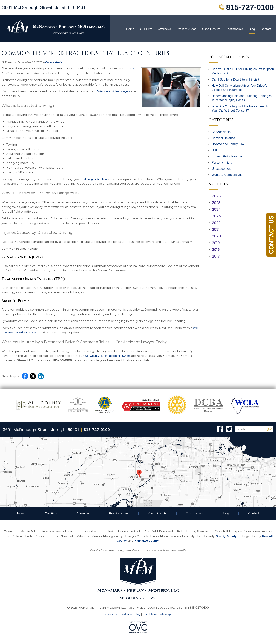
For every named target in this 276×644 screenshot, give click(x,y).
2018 (214, 250)
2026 (215, 196)
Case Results (211, 29)
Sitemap (166, 614)
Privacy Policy (131, 614)
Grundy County (226, 536)
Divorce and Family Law (228, 144)
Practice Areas (186, 29)
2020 (215, 236)
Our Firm (146, 29)
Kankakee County (146, 541)
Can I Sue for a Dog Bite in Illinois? (235, 79)
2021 (214, 230)
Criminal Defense (223, 138)
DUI (214, 150)
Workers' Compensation (228, 175)
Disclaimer (150, 614)
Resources (112, 614)
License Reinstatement (227, 156)
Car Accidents (54, 62)
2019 (214, 243)
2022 (215, 223)
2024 (215, 210)
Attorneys (164, 29)
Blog (252, 29)
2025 (214, 203)
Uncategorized (221, 169)
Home (130, 29)
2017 (214, 256)
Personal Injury (222, 163)
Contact (266, 29)
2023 (215, 216)
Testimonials (235, 29)
